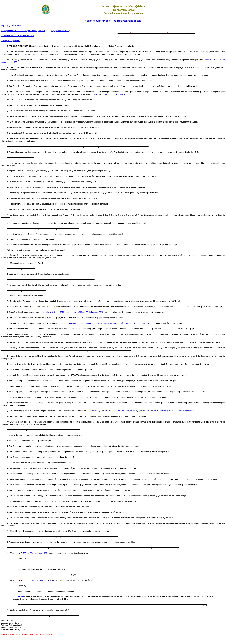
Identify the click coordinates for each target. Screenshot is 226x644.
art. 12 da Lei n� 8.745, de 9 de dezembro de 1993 (176, 411)
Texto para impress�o (11, 41)
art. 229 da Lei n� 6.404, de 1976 (116, 94)
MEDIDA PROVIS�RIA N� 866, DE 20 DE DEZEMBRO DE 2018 (113, 21)
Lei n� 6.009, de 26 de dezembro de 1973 (33, 580)
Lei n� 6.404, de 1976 (55, 312)
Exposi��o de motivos (11, 26)
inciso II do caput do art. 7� (127, 411)
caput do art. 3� (94, 411)
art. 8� (94, 94)
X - (20, 569)
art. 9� (146, 411)
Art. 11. (24, 604)
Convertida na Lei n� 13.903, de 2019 (17, 36)
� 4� (21, 596)
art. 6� (108, 411)
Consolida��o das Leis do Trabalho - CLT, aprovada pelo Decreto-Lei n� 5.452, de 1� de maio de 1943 (106, 323)
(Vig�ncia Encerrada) (60, 31)
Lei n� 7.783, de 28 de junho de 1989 (31, 553)
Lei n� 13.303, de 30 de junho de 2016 (87, 312)
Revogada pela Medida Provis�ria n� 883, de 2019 (23, 31)
